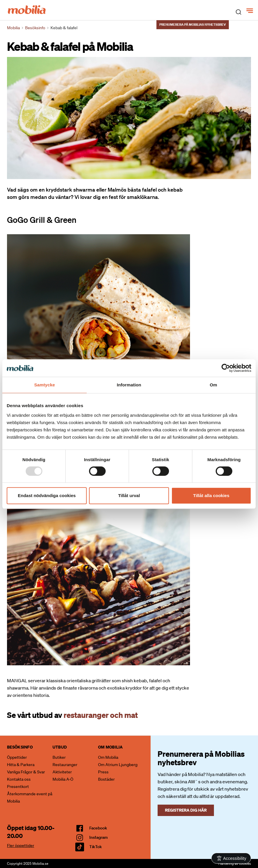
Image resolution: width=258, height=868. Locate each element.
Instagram (99, 837)
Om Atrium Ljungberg (118, 765)
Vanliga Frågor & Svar (26, 772)
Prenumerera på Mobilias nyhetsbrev (193, 25)
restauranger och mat (101, 715)
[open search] (238, 12)
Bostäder (106, 779)
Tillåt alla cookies (211, 495)
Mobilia (13, 28)
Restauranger (65, 765)
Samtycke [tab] (45, 385)
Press (103, 772)
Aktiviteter (62, 772)
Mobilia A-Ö (63, 779)
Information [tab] (129, 385)
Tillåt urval (129, 495)
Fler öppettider (21, 846)
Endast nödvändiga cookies (47, 495)
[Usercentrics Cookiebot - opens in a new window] (226, 368)
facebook (98, 828)
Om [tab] (213, 385)
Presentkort (18, 787)
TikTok (96, 847)
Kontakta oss (19, 779)
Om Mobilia (108, 757)
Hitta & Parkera (21, 765)
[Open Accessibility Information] (231, 858)
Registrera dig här (186, 810)
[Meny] (250, 11)
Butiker (59, 757)
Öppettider (17, 757)
